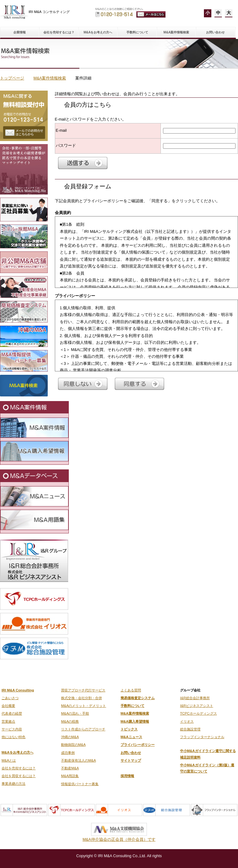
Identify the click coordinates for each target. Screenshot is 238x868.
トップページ (12, 78)
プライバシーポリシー (138, 745)
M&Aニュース (131, 737)
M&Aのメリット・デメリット (84, 706)
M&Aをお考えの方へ (98, 32)
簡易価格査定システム (138, 698)
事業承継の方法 (13, 784)
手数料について (137, 32)
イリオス (187, 721)
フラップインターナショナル (202, 737)
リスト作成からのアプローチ (83, 729)
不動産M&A (70, 768)
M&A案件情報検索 (176, 32)
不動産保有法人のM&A (78, 760)
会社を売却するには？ (59, 32)
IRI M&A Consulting (18, 690)
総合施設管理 (190, 729)
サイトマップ (131, 760)
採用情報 (127, 776)
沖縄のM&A (70, 737)
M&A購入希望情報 (135, 721)
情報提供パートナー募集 (80, 784)
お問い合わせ (215, 32)
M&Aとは (9, 760)
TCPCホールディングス (198, 713)
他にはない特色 (13, 737)
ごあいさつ (10, 698)
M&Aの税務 (70, 721)
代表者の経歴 (12, 713)
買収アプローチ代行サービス (83, 690)
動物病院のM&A (73, 745)
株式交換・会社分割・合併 (82, 698)
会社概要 (8, 706)
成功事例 (68, 753)
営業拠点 (8, 721)
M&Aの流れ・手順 (75, 713)
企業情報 (20, 32)
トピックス (129, 729)
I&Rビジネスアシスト (197, 706)
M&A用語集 (70, 776)
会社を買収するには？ (19, 776)
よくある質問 (131, 690)
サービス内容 (12, 729)
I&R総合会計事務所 (195, 698)
